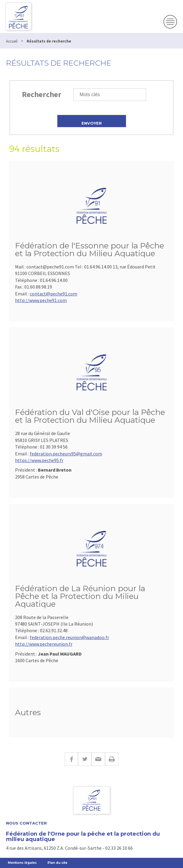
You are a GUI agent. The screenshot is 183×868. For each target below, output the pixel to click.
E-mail (98, 759)
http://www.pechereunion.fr (44, 644)
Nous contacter (26, 823)
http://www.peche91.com (41, 300)
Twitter (85, 759)
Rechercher (42, 94)
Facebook (71, 759)
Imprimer (112, 759)
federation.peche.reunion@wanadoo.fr (69, 637)
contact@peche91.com (53, 294)
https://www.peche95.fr (39, 460)
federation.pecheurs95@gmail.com (66, 454)
